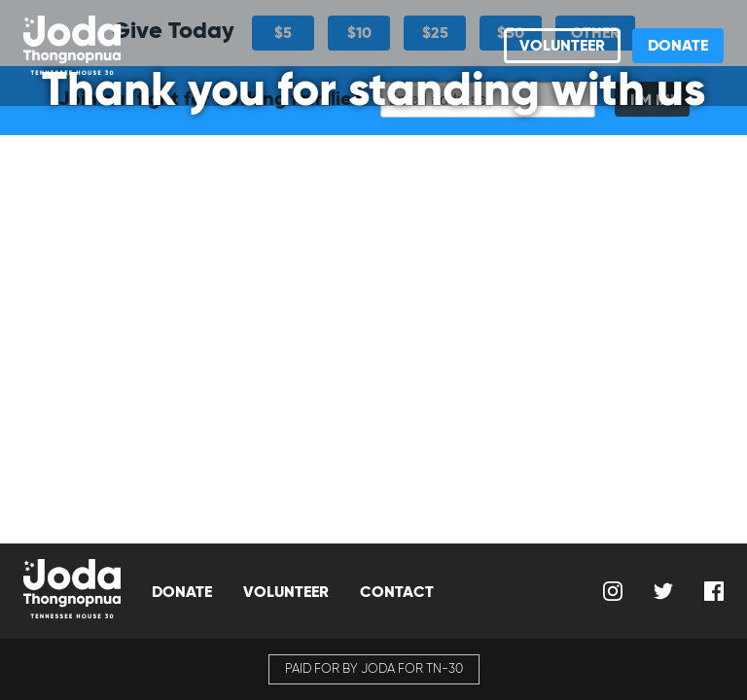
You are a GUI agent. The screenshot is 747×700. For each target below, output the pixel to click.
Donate (678, 45)
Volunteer (562, 45)
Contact (397, 592)
